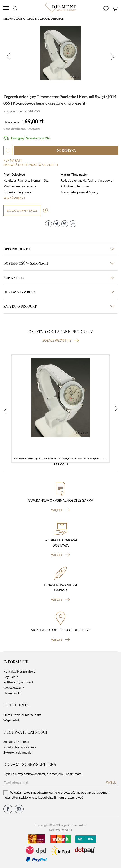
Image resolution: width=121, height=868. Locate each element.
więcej (60, 510)
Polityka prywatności (18, 682)
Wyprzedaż (11, 720)
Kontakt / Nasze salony (19, 671)
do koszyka (66, 150)
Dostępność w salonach (59, 263)
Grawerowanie (14, 688)
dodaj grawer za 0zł (22, 211)
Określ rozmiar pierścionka (22, 715)
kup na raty (59, 278)
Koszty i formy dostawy (20, 747)
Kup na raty (13, 160)
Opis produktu (59, 249)
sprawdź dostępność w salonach (31, 165)
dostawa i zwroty (59, 292)
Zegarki (32, 19)
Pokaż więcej (14, 198)
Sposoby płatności (16, 742)
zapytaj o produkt (59, 306)
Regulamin (11, 677)
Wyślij (111, 783)
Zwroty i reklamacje (17, 752)
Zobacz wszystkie (61, 340)
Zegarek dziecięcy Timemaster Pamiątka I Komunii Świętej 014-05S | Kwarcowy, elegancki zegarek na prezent (62, 458)
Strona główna (14, 19)
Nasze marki (12, 693)
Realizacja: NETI (60, 830)
